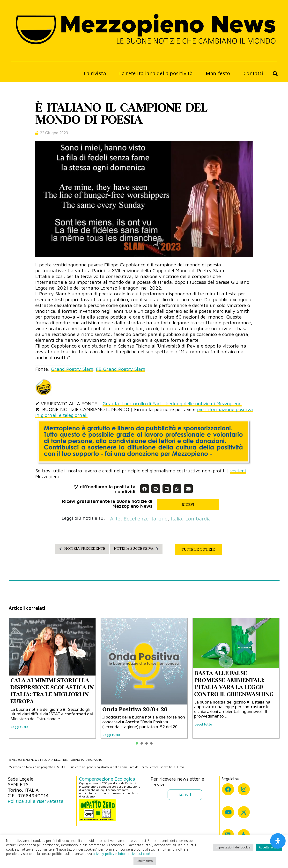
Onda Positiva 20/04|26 (135, 709)
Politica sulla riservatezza (36, 801)
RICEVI (188, 505)
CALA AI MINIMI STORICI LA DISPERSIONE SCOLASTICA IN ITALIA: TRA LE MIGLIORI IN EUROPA (52, 691)
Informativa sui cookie (136, 854)
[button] (145, 489)
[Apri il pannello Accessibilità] (278, 841)
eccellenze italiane (146, 519)
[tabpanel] (52, 678)
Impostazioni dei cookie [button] (233, 847)
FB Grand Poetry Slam (121, 369)
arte (115, 519)
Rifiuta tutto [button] (145, 861)
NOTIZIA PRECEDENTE (81, 549)
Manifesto (218, 73)
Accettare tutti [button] (269, 847)
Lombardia (198, 519)
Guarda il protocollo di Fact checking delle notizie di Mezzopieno (172, 403)
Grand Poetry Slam (72, 369)
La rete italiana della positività (156, 73)
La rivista (95, 73)
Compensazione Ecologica (107, 779)
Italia (176, 519)
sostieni (238, 471)
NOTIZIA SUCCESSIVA (138, 549)
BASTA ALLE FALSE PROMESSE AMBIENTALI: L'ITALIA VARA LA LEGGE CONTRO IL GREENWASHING (234, 683)
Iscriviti (185, 795)
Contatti (253, 73)
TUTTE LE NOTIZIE (198, 549)
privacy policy (104, 854)
